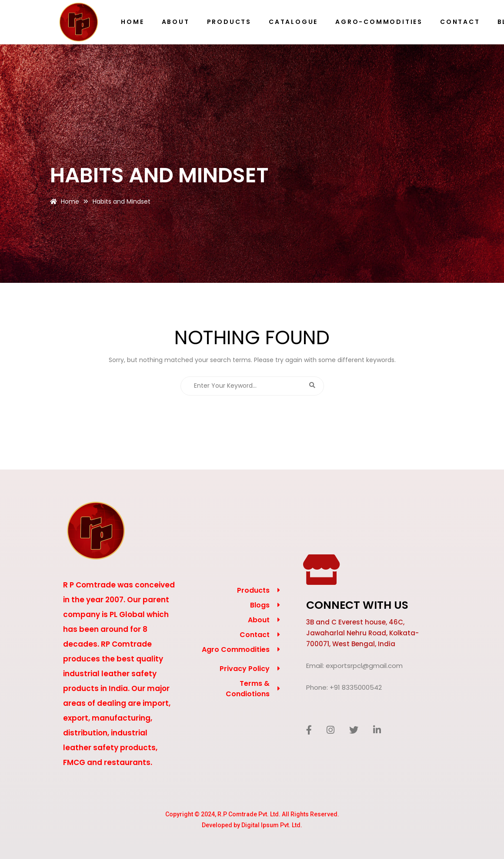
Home (70, 201)
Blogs (260, 605)
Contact (255, 635)
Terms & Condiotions (248, 689)
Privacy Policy (245, 669)
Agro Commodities (236, 649)
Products (253, 590)
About (259, 620)
